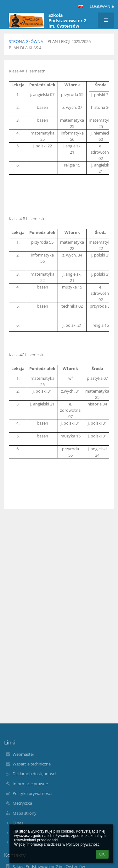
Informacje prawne (30, 784)
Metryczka (22, 803)
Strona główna (26, 41)
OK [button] (102, 854)
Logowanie (102, 6)
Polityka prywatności (32, 793)
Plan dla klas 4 (25, 48)
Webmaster (23, 754)
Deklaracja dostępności (34, 774)
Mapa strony (25, 813)
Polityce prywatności (83, 844)
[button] (81, 6)
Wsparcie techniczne (32, 764)
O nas (18, 823)
